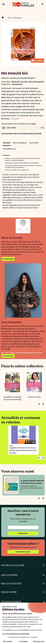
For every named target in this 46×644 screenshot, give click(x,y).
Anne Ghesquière (36, 82)
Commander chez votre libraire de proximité (21, 134)
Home (3, 18)
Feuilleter (38, 61)
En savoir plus (8, 259)
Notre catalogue (15, 18)
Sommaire (34, 143)
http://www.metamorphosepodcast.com (22, 353)
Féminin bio (17, 84)
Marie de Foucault (20, 82)
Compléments (9, 149)
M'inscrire (23, 533)
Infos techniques (20, 143)
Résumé (7, 143)
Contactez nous (23, 552)
